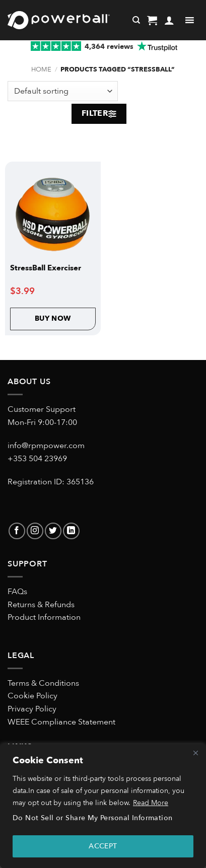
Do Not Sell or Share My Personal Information (92, 818)
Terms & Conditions (43, 683)
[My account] (169, 20)
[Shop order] (63, 91)
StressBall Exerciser (46, 268)
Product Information (44, 617)
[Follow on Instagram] (35, 531)
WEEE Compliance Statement (61, 722)
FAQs (17, 592)
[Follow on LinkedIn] (71, 531)
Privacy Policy (32, 709)
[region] (103, 806)
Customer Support (42, 409)
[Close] (195, 753)
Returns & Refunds (41, 605)
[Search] (136, 20)
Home (41, 69)
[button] (152, 20)
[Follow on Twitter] (53, 531)
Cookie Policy (32, 696)
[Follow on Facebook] (17, 531)
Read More (151, 803)
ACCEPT (103, 846)
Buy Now (53, 318)
